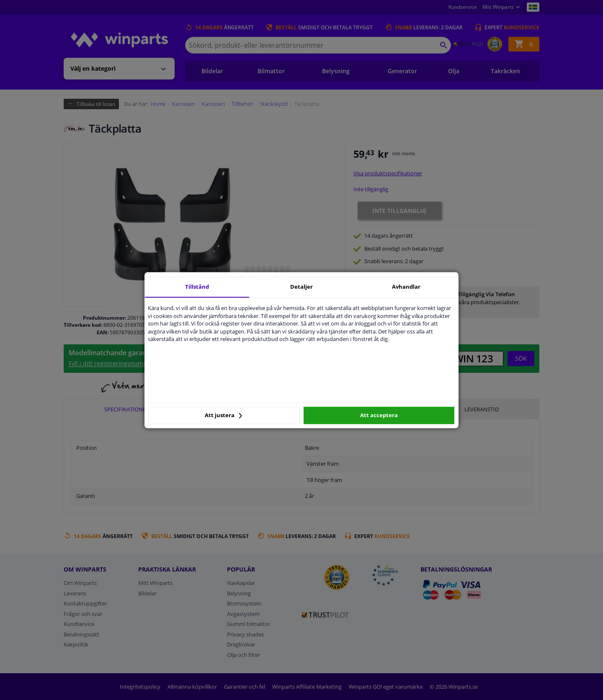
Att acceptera (379, 415)
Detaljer (301, 287)
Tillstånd (197, 287)
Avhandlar (406, 287)
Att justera (223, 415)
